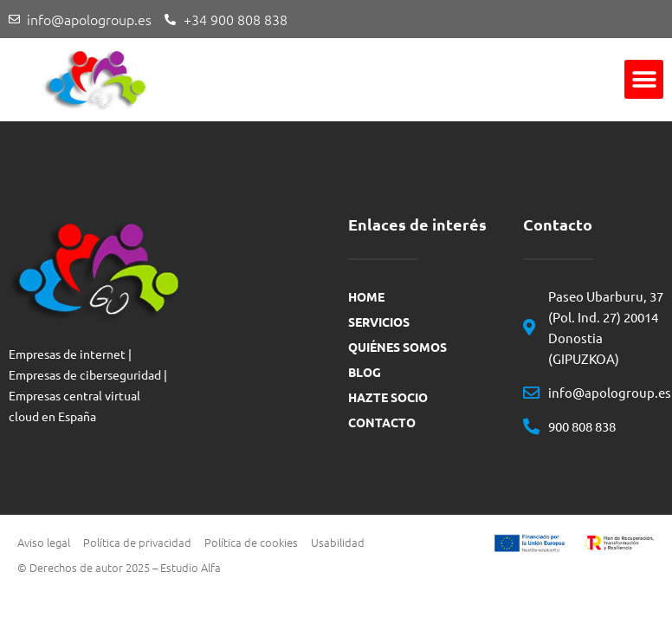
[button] (644, 79)
